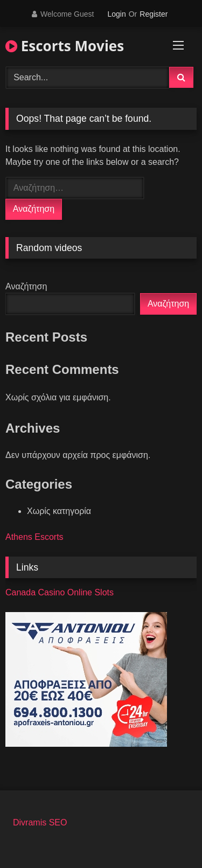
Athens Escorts (34, 537)
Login (116, 14)
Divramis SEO (40, 822)
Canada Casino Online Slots (60, 592)
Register (154, 14)
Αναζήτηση (26, 286)
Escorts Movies (65, 46)
